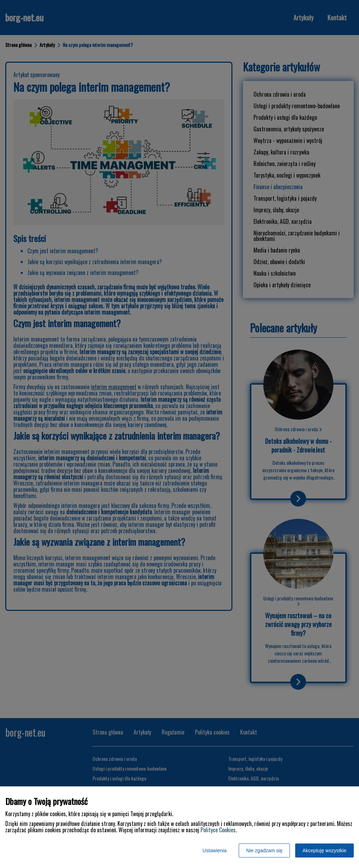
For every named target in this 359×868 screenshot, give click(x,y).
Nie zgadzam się (264, 850)
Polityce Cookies (218, 830)
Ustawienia (215, 850)
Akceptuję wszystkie (324, 850)
